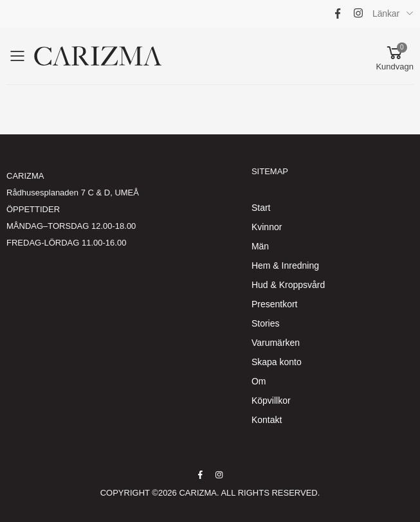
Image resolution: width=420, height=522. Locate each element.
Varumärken (276, 343)
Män (260, 246)
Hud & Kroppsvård (288, 285)
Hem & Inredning (285, 265)
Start (261, 208)
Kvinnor (267, 227)
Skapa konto (277, 362)
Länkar (386, 14)
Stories (266, 323)
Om (259, 381)
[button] (395, 56)
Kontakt (267, 420)
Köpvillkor (271, 401)
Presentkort (275, 304)
